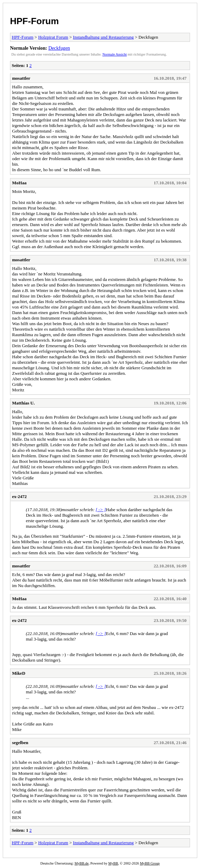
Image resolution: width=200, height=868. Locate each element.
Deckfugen (59, 48)
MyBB (113, 863)
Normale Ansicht (115, 54)
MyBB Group (150, 863)
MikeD (19, 673)
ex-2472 (19, 496)
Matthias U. (23, 403)
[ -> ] (101, 510)
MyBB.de (82, 863)
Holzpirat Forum (53, 37)
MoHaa (19, 183)
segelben (20, 743)
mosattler (21, 78)
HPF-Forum (34, 21)
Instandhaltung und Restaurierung (103, 37)
